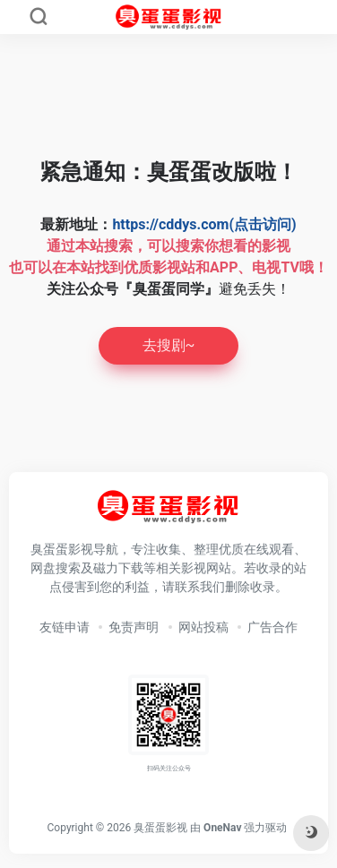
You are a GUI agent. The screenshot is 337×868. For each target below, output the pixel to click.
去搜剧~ (169, 345)
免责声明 (134, 627)
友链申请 (65, 627)
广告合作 (272, 627)
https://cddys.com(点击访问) (204, 224)
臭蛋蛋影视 (160, 828)
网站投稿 (203, 627)
